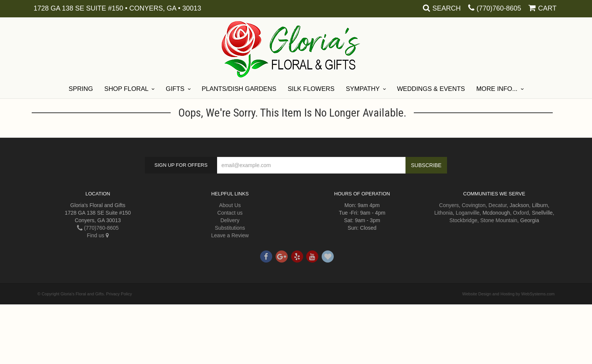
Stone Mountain (499, 220)
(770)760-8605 (499, 8)
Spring (81, 89)
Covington (474, 205)
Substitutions (230, 228)
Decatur (498, 205)
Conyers (449, 205)
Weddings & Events (431, 89)
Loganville (468, 213)
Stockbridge (463, 220)
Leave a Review (230, 235)
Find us (98, 235)
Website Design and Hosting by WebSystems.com (508, 294)
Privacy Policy (119, 294)
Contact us (230, 213)
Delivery (230, 220)
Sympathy (363, 89)
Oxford (521, 213)
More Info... (497, 89)
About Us (230, 205)
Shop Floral (126, 89)
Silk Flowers (311, 89)
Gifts (175, 89)
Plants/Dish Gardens (239, 89)
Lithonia (443, 213)
